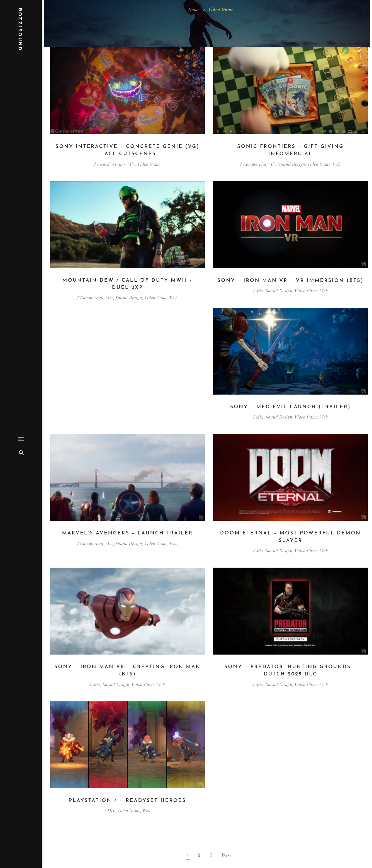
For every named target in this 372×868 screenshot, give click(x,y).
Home (194, 9)
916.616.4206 (250, 845)
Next (226, 738)
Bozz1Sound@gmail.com (261, 837)
